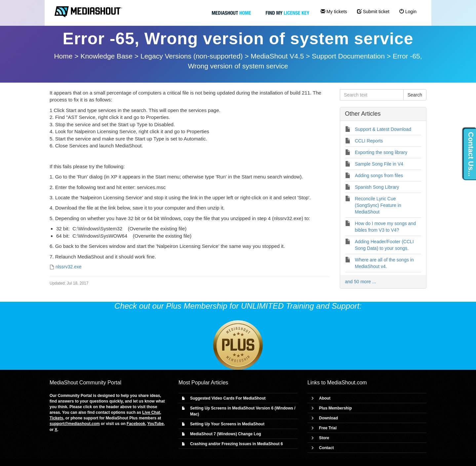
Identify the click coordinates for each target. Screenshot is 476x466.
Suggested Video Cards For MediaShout (228, 398)
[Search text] (372, 95)
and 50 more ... (361, 282)
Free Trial (328, 428)
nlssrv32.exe (69, 267)
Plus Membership (335, 408)
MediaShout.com (347, 383)
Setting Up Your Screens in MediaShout (227, 424)
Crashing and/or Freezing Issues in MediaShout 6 (237, 444)
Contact (326, 448)
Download (328, 418)
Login (408, 12)
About (325, 398)
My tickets (334, 12)
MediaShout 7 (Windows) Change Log (226, 434)
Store (324, 438)
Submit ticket (373, 12)
